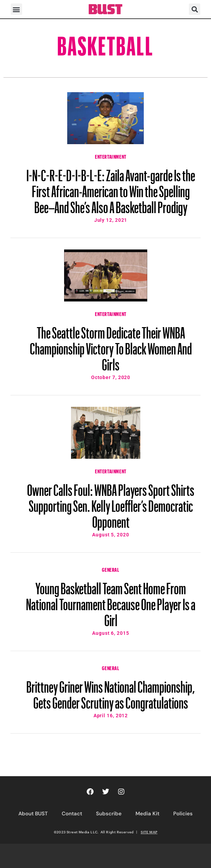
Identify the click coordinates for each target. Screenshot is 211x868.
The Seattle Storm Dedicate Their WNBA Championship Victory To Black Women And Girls (111, 345)
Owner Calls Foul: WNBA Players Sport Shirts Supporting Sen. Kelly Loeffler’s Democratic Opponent (111, 503)
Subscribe (109, 814)
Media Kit (147, 814)
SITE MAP (149, 832)
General (111, 569)
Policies (183, 814)
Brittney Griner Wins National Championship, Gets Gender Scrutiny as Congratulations (111, 692)
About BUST (33, 814)
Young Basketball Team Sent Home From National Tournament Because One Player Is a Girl (111, 601)
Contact (72, 814)
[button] (16, 9)
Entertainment (111, 156)
